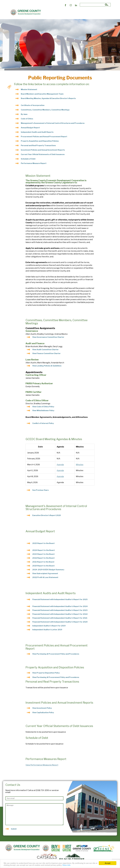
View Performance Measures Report (42, 765)
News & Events (84, 13)
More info (66, 866)
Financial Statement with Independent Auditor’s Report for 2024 (60, 606)
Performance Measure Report (34, 163)
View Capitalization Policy (43, 712)
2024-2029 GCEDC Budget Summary (48, 570)
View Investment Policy (42, 708)
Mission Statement (29, 89)
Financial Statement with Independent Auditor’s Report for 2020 (60, 622)
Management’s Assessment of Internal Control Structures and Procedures (53, 123)
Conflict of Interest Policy (43, 423)
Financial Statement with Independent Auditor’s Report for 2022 (60, 614)
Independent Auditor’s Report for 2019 (49, 626)
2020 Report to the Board (43, 566)
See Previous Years (40, 490)
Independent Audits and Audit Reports (37, 132)
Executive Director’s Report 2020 (47, 515)
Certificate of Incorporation (33, 105)
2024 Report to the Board (43, 550)
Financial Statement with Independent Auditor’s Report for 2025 (60, 599)
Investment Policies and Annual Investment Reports (43, 150)
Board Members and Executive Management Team (42, 94)
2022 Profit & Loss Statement (45, 577)
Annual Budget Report (30, 128)
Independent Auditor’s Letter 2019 (47, 630)
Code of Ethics (27, 119)
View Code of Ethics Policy (43, 407)
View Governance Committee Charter (48, 337)
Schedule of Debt (28, 159)
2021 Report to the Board (43, 562)
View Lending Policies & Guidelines (47, 366)
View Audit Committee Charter (45, 350)
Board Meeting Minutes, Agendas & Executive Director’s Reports (48, 98)
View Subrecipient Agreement (45, 573)
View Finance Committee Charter (46, 353)
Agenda (60, 465)
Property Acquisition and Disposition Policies (40, 141)
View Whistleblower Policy (43, 410)
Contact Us (96, 13)
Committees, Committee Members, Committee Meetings (45, 110)
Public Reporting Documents (64, 13)
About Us (47, 13)
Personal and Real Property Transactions (38, 145)
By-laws (24, 114)
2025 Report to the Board (43, 543)
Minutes (80, 465)
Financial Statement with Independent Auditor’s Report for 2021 (60, 618)
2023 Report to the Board (43, 554)
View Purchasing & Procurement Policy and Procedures (56, 654)
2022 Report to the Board (43, 558)
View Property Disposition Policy (46, 673)
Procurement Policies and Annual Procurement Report (44, 137)
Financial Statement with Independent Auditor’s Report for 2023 (60, 610)
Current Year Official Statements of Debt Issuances (43, 154)
